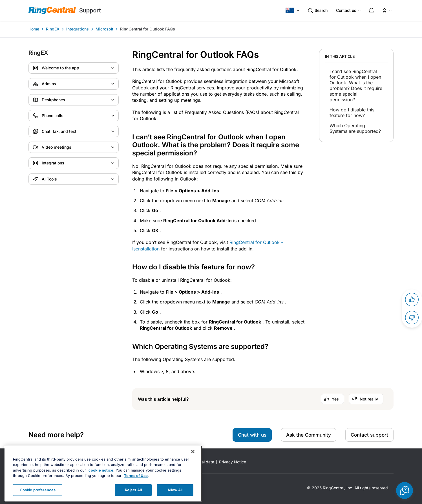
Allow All (175, 498)
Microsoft (104, 29)
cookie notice (101, 478)
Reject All (133, 498)
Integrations (78, 29)
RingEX (53, 29)
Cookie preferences (38, 498)
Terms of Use (136, 483)
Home (34, 29)
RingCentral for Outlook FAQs (148, 29)
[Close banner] (193, 459)
